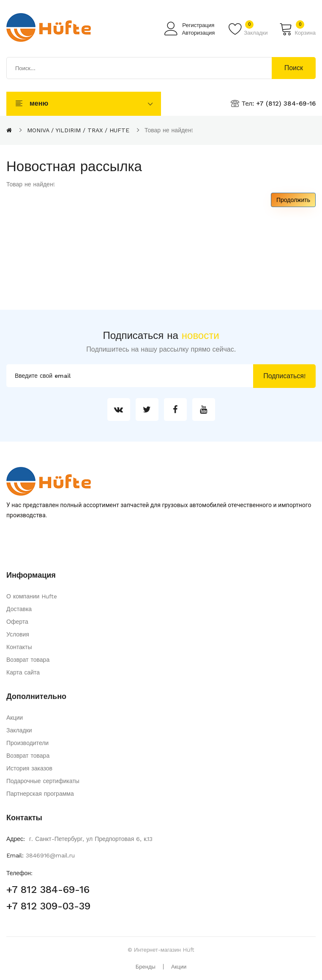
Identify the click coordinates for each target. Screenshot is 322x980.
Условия (18, 634)
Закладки (19, 730)
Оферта (17, 622)
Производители (27, 743)
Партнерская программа (40, 794)
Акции (15, 718)
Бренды (146, 967)
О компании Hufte (32, 596)
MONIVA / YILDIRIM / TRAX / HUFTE (78, 130)
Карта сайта (23, 672)
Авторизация (198, 33)
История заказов (29, 768)
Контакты (19, 647)
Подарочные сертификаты (43, 781)
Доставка (19, 609)
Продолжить (293, 200)
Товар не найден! (169, 130)
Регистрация (198, 25)
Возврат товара (28, 660)
